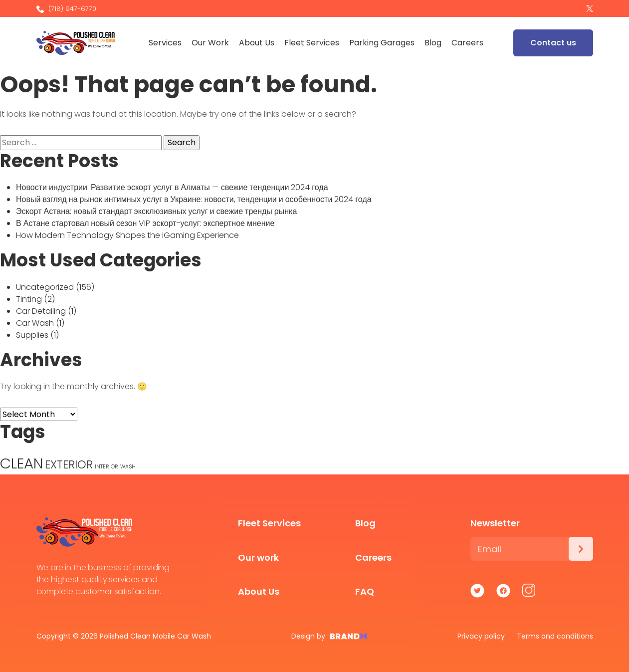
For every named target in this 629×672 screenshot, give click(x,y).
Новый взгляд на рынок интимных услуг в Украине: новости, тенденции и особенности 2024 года (194, 199)
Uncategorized (45, 287)
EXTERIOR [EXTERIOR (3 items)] (69, 465)
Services (166, 43)
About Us (258, 43)
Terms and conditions (555, 636)
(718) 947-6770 (66, 9)
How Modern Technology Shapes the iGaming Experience (127, 235)
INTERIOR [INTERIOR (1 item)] (106, 467)
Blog (434, 43)
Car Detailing (41, 311)
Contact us (553, 43)
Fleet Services (313, 43)
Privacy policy (481, 636)
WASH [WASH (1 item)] (128, 467)
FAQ (365, 591)
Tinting (29, 299)
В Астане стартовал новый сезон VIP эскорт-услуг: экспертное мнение (145, 223)
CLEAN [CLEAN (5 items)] (21, 463)
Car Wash (35, 323)
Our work (258, 558)
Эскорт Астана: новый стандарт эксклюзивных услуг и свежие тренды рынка (156, 211)
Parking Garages (383, 43)
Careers (468, 43)
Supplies (32, 335)
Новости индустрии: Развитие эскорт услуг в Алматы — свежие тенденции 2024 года (172, 187)
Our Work (211, 43)
